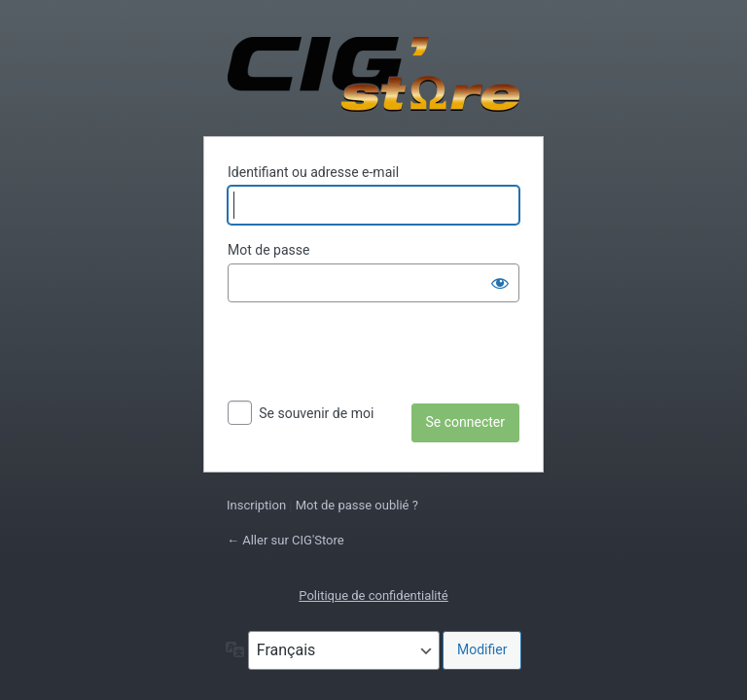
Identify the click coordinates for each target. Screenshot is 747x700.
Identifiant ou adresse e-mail (313, 172)
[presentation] (375, 356)
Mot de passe (268, 250)
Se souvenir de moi (316, 413)
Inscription (256, 505)
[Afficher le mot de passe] (500, 283)
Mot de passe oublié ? (357, 505)
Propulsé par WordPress (373, 74)
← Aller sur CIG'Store (285, 540)
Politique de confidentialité (373, 595)
